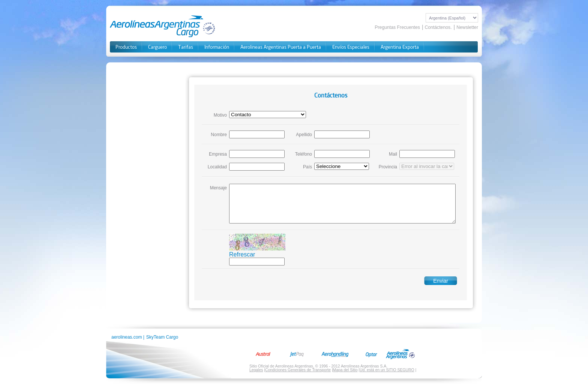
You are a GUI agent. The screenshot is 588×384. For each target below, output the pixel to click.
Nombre (219, 135)
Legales (256, 370)
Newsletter (467, 27)
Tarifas (186, 47)
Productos (126, 47)
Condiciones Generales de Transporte (298, 370)
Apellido (304, 135)
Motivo (220, 115)
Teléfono (304, 154)
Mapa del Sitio (345, 370)
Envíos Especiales (351, 47)
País (307, 167)
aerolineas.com (127, 337)
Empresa (218, 154)
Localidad (217, 167)
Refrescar (242, 254)
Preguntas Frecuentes (397, 27)
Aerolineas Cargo (163, 26)
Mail (393, 154)
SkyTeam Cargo (162, 337)
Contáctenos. (438, 27)
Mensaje (218, 188)
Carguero (157, 47)
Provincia (388, 167)
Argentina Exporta (400, 47)
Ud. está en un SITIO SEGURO (387, 370)
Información (217, 47)
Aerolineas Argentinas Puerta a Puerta (281, 47)
